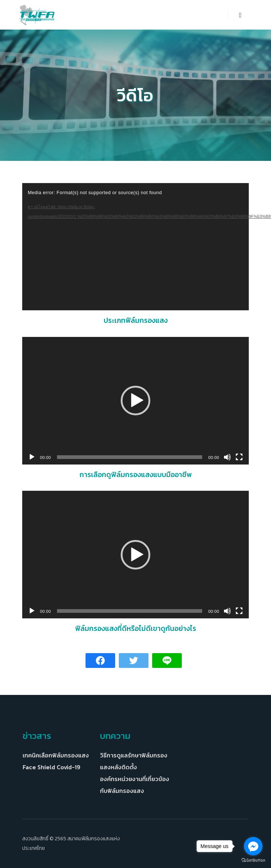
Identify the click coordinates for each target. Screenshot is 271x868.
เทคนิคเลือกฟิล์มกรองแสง (56, 755)
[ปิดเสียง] (227, 457)
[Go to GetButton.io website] (253, 860)
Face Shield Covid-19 (51, 767)
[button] (135, 401)
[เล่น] (32, 457)
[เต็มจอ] (239, 457)
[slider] (130, 457)
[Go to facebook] (253, 846)
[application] (135, 247)
